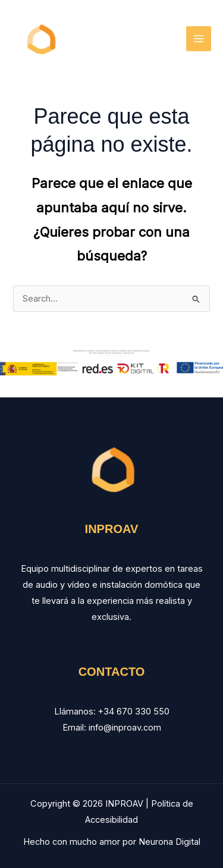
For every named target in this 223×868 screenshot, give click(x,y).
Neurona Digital (169, 842)
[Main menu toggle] (199, 39)
